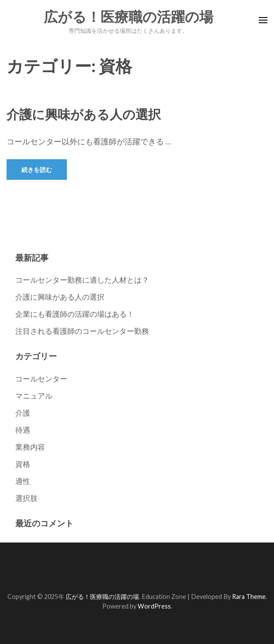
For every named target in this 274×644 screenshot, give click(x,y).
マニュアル (34, 396)
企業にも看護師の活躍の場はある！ (75, 314)
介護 (23, 413)
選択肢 (26, 498)
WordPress (154, 606)
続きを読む (37, 170)
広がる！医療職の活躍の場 (128, 17)
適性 (23, 481)
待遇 (23, 430)
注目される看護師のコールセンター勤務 (82, 331)
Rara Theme (249, 597)
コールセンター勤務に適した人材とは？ (82, 280)
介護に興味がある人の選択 (84, 114)
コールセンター (41, 379)
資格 (23, 464)
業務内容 (30, 447)
